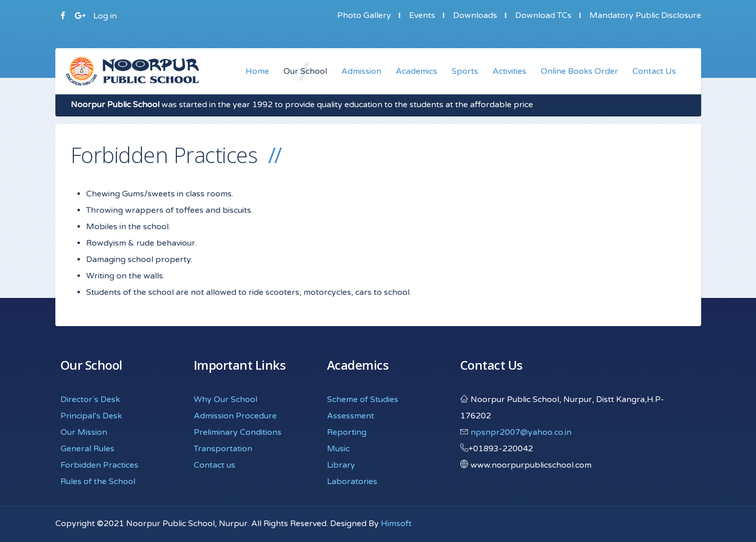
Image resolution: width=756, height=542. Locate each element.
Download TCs (543, 15)
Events (422, 15)
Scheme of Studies (363, 399)
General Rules (87, 449)
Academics (416, 71)
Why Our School (226, 399)
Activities (509, 71)
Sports (465, 71)
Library (341, 465)
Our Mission (84, 432)
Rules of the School (98, 481)
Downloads (475, 15)
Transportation (223, 449)
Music (338, 449)
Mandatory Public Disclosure (645, 15)
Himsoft (396, 524)
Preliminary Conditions (238, 432)
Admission (361, 71)
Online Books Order (579, 71)
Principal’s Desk (91, 416)
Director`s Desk (90, 399)
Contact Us (654, 71)
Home (257, 71)
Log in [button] (105, 16)
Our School (305, 71)
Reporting (347, 432)
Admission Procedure (235, 416)
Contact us (214, 465)
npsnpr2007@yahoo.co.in (521, 432)
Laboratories (352, 481)
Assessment (351, 416)
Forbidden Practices (99, 465)
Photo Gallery (364, 15)
